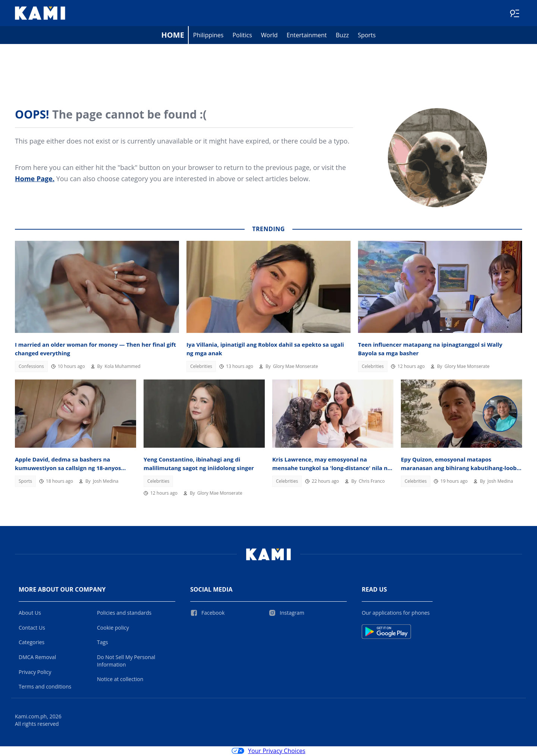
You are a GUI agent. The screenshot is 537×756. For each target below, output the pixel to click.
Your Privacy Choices (268, 752)
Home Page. (35, 179)
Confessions (31, 367)
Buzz (342, 36)
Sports (367, 36)
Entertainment (307, 36)
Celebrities (201, 367)
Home (173, 36)
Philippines (208, 36)
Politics (242, 36)
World (269, 36)
